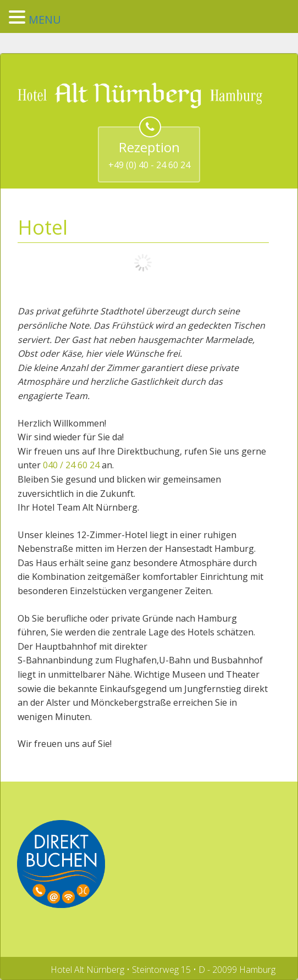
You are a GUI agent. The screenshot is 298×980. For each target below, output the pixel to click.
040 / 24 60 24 (72, 465)
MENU (45, 20)
